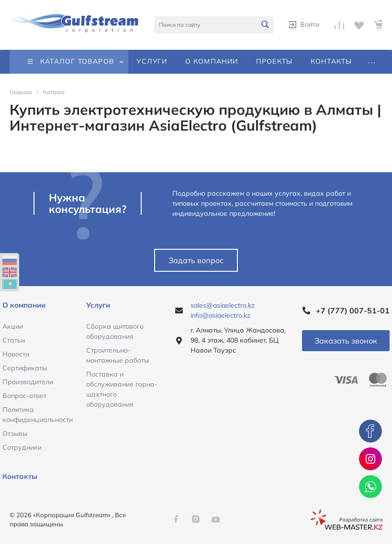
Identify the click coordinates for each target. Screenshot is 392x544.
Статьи (14, 340)
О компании (24, 305)
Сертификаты (25, 368)
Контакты (20, 476)
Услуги (98, 305)
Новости (16, 354)
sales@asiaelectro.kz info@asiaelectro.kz (223, 310)
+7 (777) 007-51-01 (353, 311)
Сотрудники (22, 447)
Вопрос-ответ (24, 396)
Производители (28, 382)
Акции (13, 326)
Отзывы (15, 433)
